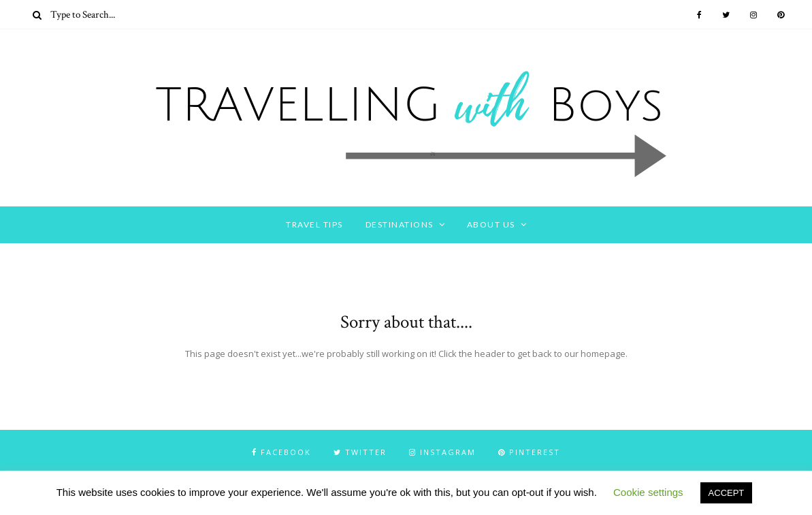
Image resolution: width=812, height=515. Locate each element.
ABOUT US (491, 224)
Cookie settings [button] (648, 492)
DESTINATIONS (400, 224)
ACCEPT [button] (727, 493)
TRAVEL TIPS (314, 224)
